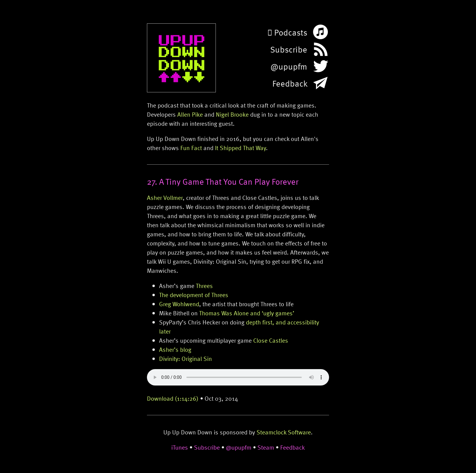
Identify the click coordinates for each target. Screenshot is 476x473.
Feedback (292, 447)
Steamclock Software (284, 432)
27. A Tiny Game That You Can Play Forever (223, 181)
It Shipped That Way (240, 148)
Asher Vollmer (165, 197)
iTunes (180, 447)
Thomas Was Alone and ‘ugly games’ (247, 313)
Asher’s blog (175, 349)
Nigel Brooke (232, 114)
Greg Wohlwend (179, 304)
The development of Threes (194, 295)
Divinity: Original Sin (185, 358)
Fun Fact (191, 148)
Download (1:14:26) (173, 398)
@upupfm (239, 447)
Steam (266, 447)
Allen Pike (190, 114)
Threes (204, 286)
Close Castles (271, 340)
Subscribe (207, 447)
